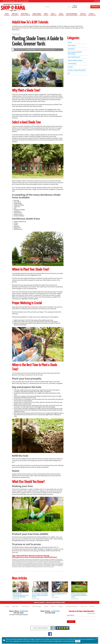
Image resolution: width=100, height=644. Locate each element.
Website (72, 6)
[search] (54, 7)
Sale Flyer (15, 14)
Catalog (72, 7)
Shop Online (93, 7)
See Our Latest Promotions (41, 628)
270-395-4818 (25, 1)
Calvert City (55, 611)
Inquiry (61, 14)
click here (16, 641)
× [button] (97, 639)
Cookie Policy (58, 641)
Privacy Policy (70, 641)
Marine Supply (37, 14)
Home (7, 14)
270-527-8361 (12, 1)
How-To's (83, 14)
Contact (91, 14)
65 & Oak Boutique (72, 14)
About (53, 14)
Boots (46, 14)
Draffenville (24, 611)
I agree (78, 641)
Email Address (71, 615)
